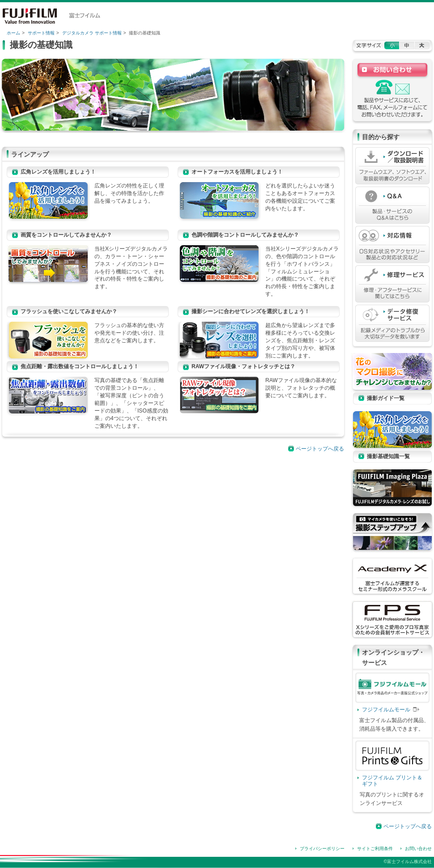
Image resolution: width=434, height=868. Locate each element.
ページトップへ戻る (320, 449)
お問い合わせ (418, 849)
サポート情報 (41, 33)
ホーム (13, 33)
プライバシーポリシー (322, 849)
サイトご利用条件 (375, 849)
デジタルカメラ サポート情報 (92, 33)
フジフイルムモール (386, 710)
